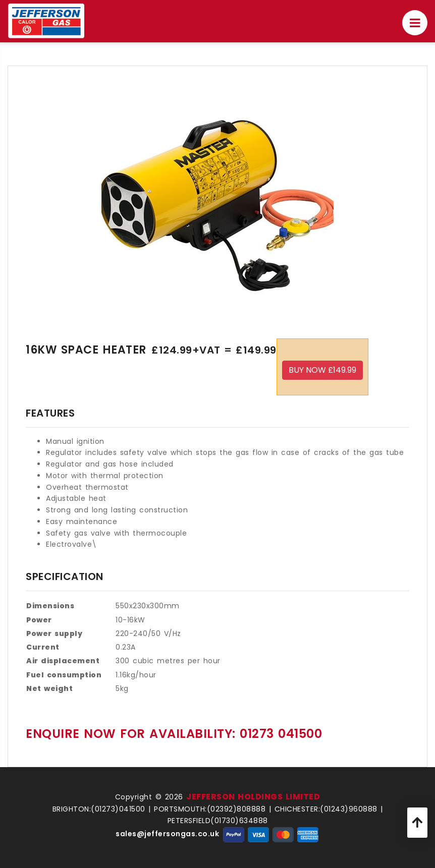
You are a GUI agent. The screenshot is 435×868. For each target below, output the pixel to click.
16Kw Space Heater (86, 350)
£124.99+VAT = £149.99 (214, 350)
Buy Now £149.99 (322, 370)
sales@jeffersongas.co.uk (167, 834)
